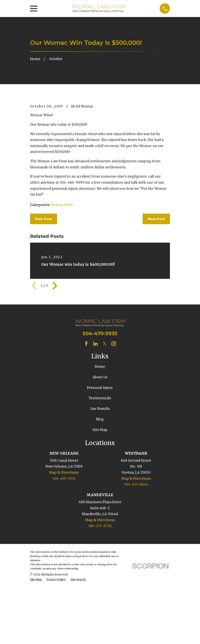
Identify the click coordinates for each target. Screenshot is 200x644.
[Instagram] (114, 410)
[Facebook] (86, 410)
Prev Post (43, 285)
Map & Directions (64, 539)
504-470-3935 (100, 400)
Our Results (100, 475)
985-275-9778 (100, 593)
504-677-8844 (136, 551)
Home (100, 433)
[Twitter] (105, 410)
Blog (100, 486)
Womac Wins (62, 271)
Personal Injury (100, 454)
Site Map (100, 496)
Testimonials (100, 465)
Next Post (156, 285)
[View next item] (55, 352)
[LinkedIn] (96, 410)
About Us (100, 444)
